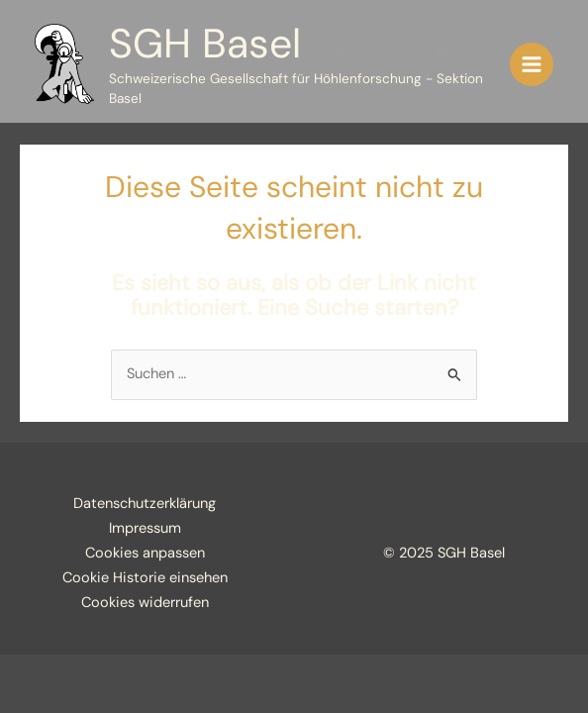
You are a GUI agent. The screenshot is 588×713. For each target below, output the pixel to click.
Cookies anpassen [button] (145, 553)
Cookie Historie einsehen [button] (145, 578)
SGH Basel (205, 44)
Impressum (145, 528)
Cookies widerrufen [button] (145, 603)
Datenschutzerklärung (145, 504)
